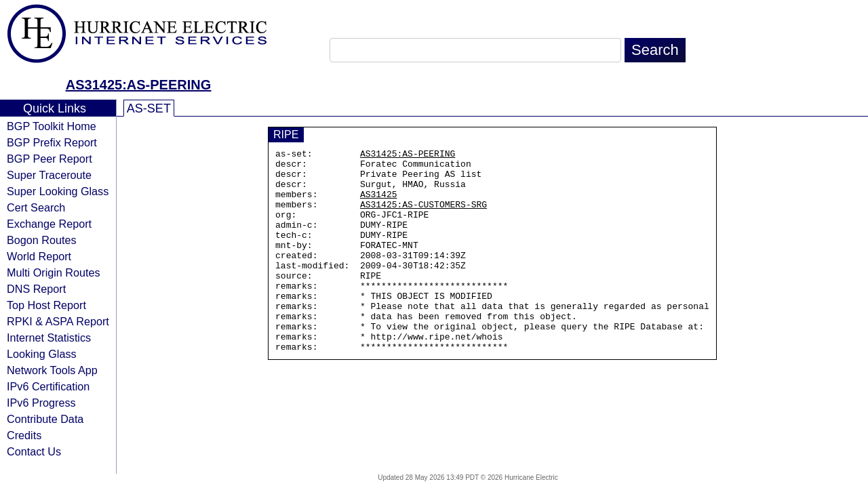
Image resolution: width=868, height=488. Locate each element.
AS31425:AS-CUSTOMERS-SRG (423, 216)
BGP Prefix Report (52, 142)
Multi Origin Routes (54, 272)
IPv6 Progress (41, 403)
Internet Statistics (49, 338)
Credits (24, 435)
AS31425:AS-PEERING (139, 85)
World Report (39, 256)
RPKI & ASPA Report (58, 321)
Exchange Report (49, 224)
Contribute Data (45, 419)
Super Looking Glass (58, 191)
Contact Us (34, 451)
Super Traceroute (49, 175)
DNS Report (36, 289)
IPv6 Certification (48, 386)
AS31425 (379, 204)
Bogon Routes (42, 240)
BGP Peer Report (50, 159)
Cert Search (36, 207)
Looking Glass (42, 354)
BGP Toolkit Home (52, 126)
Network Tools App (52, 370)
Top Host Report (46, 305)
